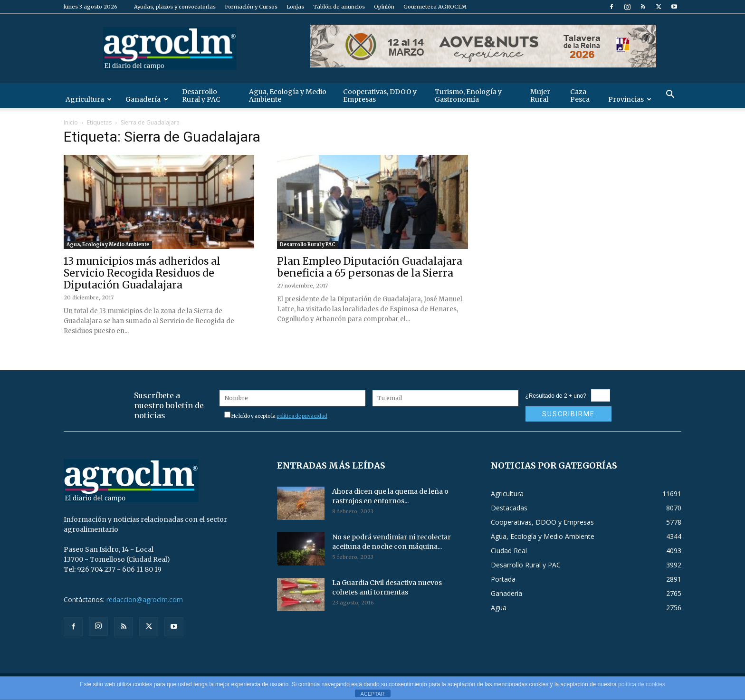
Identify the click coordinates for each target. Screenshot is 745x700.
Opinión (384, 7)
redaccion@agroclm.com (145, 599)
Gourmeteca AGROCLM (435, 7)
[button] (670, 95)
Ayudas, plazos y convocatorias (175, 7)
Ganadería (147, 99)
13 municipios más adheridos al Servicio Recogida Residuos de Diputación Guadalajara (142, 273)
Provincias (630, 99)
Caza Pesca (580, 96)
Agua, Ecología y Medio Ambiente (288, 96)
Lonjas (295, 7)
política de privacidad (302, 416)
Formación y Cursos (251, 7)
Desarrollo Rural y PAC (201, 96)
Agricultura (89, 99)
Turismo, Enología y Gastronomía (468, 96)
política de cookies (642, 684)
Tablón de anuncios (339, 7)
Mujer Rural (540, 96)
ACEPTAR (372, 694)
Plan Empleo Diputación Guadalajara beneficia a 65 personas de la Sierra (370, 267)
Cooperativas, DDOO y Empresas (380, 96)
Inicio (71, 122)
